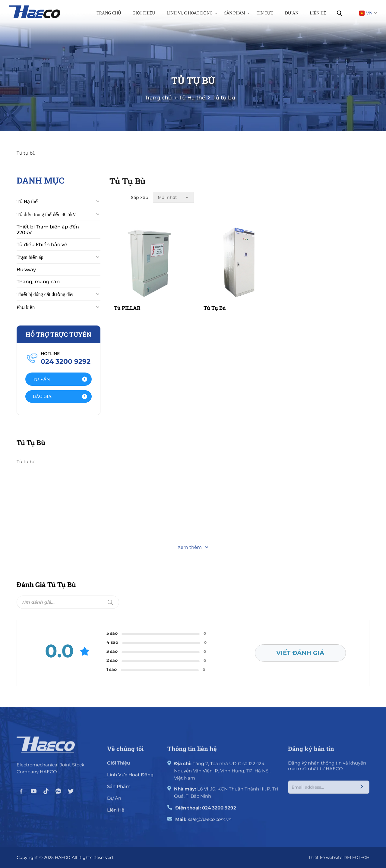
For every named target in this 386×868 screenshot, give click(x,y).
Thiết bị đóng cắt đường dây (45, 302)
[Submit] (361, 600)
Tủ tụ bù (215, 301)
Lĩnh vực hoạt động (192, 13)
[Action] (59, 386)
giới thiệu (119, 766)
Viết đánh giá (301, 652)
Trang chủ (109, 13)
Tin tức (265, 13)
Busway (26, 277)
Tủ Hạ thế (27, 209)
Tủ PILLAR (127, 301)
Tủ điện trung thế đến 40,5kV (46, 222)
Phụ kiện (26, 314)
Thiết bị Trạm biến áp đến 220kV (48, 237)
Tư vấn (60, 386)
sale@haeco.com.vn (209, 822)
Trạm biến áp (30, 264)
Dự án (292, 13)
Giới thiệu (144, 13)
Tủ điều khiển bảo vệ (42, 252)
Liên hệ (318, 13)
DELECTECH (356, 857)
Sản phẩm (237, 13)
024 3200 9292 (219, 811)
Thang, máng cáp (38, 289)
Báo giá (60, 404)
